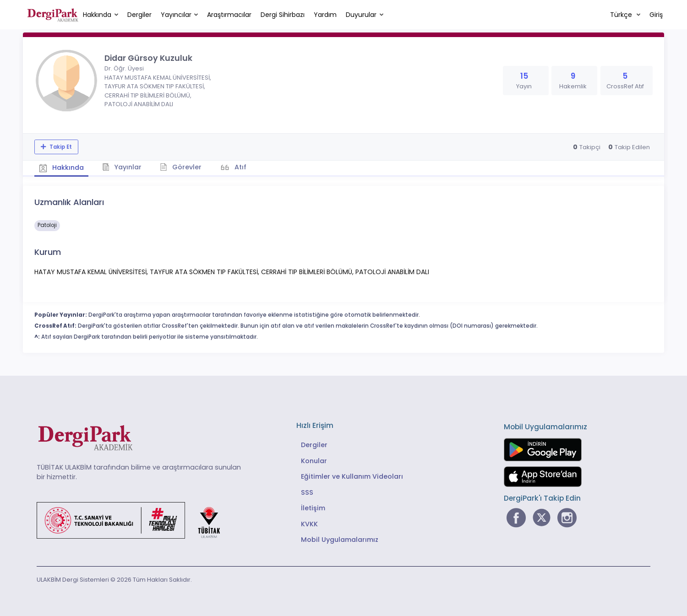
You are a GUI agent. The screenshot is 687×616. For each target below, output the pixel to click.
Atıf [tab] (240, 167)
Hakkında (97, 15)
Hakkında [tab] (61, 168)
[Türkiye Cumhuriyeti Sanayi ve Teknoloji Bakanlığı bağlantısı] (134, 519)
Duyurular (361, 15)
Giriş (656, 15)
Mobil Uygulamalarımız (340, 540)
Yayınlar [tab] (122, 167)
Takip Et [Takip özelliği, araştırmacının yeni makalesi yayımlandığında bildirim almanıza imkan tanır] (60, 147)
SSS (307, 492)
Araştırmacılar (229, 15)
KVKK (309, 524)
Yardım (325, 15)
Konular (314, 461)
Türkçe (622, 15)
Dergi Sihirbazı (283, 15)
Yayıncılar (176, 15)
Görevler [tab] (181, 167)
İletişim (313, 508)
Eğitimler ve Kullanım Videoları (352, 476)
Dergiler (139, 15)
